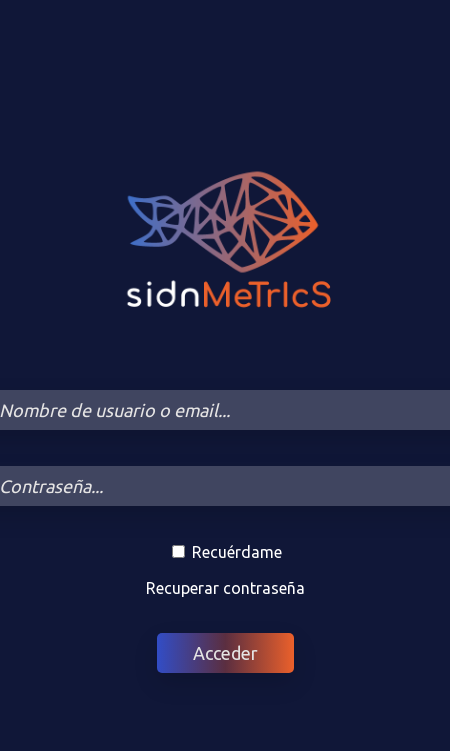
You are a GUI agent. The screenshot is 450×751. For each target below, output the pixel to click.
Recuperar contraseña (225, 588)
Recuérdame (227, 552)
